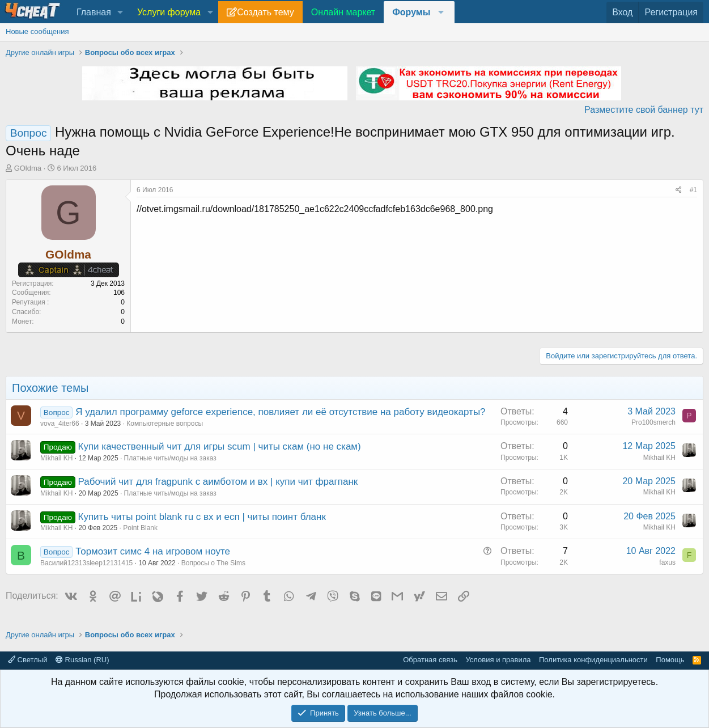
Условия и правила (498, 660)
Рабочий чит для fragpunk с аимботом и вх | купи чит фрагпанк (218, 482)
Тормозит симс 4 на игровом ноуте (153, 551)
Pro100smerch (653, 422)
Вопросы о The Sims (213, 563)
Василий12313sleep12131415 (86, 563)
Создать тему (265, 12)
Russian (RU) (82, 660)
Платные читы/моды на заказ (170, 458)
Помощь (670, 660)
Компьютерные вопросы (165, 424)
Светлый (27, 660)
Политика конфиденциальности (593, 660)
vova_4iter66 (60, 424)
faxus (667, 562)
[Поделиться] (679, 190)
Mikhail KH (56, 458)
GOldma (28, 168)
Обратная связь (430, 660)
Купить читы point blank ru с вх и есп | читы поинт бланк (202, 517)
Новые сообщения (37, 31)
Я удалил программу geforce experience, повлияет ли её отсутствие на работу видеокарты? (280, 412)
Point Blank (140, 528)
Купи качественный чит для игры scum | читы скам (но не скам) (220, 446)
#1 (693, 190)
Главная (94, 12)
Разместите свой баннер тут (644, 110)
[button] (120, 12)
